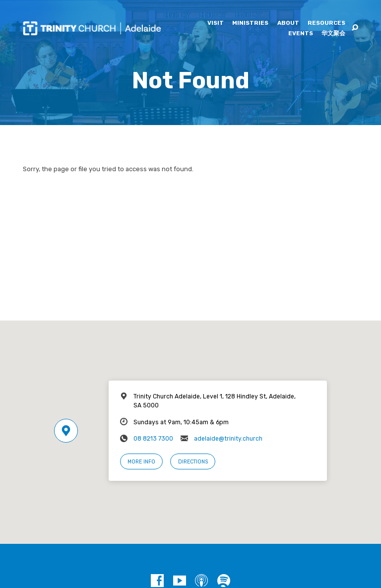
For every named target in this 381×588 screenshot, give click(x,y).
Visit (216, 23)
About (288, 23)
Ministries (250, 23)
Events (301, 34)
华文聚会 (333, 34)
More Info (141, 462)
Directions (193, 462)
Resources (326, 23)
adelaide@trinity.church (228, 439)
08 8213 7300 (153, 439)
